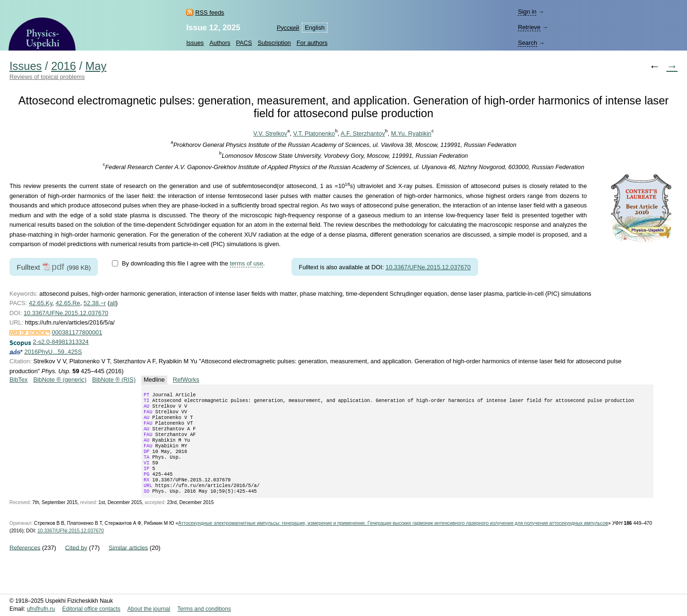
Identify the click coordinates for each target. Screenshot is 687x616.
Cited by (76, 564)
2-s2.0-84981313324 (61, 342)
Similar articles (128, 564)
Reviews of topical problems (47, 77)
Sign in (527, 12)
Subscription (274, 43)
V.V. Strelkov (270, 133)
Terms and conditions (204, 609)
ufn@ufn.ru (41, 609)
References (25, 564)
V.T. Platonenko (314, 133)
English (315, 28)
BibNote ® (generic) (60, 380)
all (113, 303)
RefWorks (186, 380)
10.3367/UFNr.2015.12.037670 (71, 548)
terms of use (246, 263)
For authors (312, 43)
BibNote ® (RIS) (114, 380)
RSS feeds (210, 13)
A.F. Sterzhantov (363, 133)
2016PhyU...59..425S (53, 352)
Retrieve (529, 27)
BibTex (18, 380)
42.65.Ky (41, 303)
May (96, 66)
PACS (244, 43)
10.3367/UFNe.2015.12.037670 (428, 267)
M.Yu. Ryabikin (411, 133)
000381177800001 (77, 332)
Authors (220, 43)
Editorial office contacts (91, 609)
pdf (58, 267)
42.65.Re (68, 303)
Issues (195, 43)
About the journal (149, 609)
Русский (288, 28)
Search (528, 43)
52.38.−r (95, 303)
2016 (64, 66)
